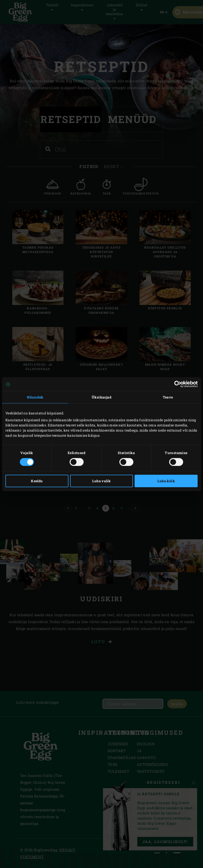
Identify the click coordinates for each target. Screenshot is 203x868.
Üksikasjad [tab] (101, 397)
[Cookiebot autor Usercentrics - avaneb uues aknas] (176, 384)
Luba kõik (166, 481)
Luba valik (101, 481)
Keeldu (37, 481)
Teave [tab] (168, 397)
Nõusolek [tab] (35, 397)
